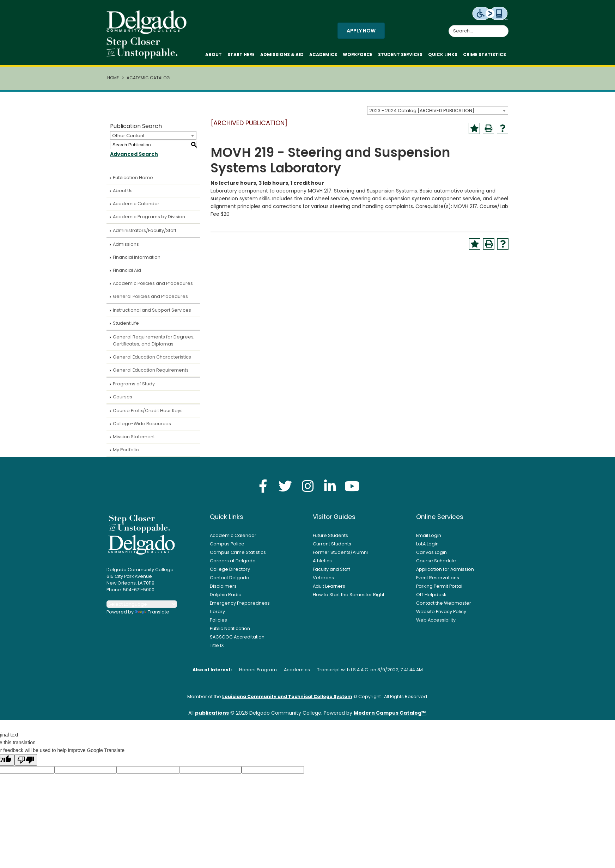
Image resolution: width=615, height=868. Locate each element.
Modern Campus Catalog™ (390, 716)
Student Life (126, 327)
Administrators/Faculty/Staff (145, 234)
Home (113, 81)
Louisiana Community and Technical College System (287, 700)
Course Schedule (436, 564)
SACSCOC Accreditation (237, 640)
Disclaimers (223, 590)
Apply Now (361, 32)
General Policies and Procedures (150, 300)
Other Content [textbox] (128, 139)
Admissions (126, 248)
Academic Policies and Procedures (153, 287)
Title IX (217, 649)
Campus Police (227, 547)
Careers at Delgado (233, 564)
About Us (123, 194)
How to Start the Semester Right (349, 598)
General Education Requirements (151, 374)
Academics (323, 56)
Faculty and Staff (331, 573)
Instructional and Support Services (152, 314)
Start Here (241, 56)
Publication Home (133, 181)
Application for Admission (445, 573)
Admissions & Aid (282, 56)
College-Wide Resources (142, 427)
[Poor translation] (26, 763)
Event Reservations (438, 581)
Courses (123, 400)
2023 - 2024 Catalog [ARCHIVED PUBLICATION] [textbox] (422, 114)
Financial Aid (127, 274)
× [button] (429, 857)
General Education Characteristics (152, 360)
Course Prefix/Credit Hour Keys (148, 414)
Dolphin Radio (226, 598)
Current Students (332, 547)
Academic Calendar (136, 207)
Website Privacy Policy (441, 615)
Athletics (322, 564)
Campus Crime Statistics (238, 556)
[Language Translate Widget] (142, 608)
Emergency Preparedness (240, 607)
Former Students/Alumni (340, 556)
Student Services (400, 56)
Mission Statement (134, 440)
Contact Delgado (230, 581)
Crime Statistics (485, 56)
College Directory (230, 573)
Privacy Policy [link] (358, 859)
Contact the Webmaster (444, 607)
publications (212, 716)
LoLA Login (427, 547)
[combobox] (438, 114)
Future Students (330, 539)
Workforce (358, 56)
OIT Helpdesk (431, 598)
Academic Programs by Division (149, 220)
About (214, 56)
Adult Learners (329, 590)
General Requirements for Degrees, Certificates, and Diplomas (154, 344)
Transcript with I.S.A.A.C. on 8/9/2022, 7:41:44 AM (370, 673)
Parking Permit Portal (439, 590)
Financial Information (137, 261)
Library (217, 615)
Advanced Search (134, 158)
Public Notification (230, 632)
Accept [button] (408, 859)
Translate (152, 615)
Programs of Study (134, 387)
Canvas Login (431, 556)
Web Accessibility (436, 624)
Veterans (323, 581)
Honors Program (258, 673)
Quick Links (443, 56)
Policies (218, 624)
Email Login (429, 539)
